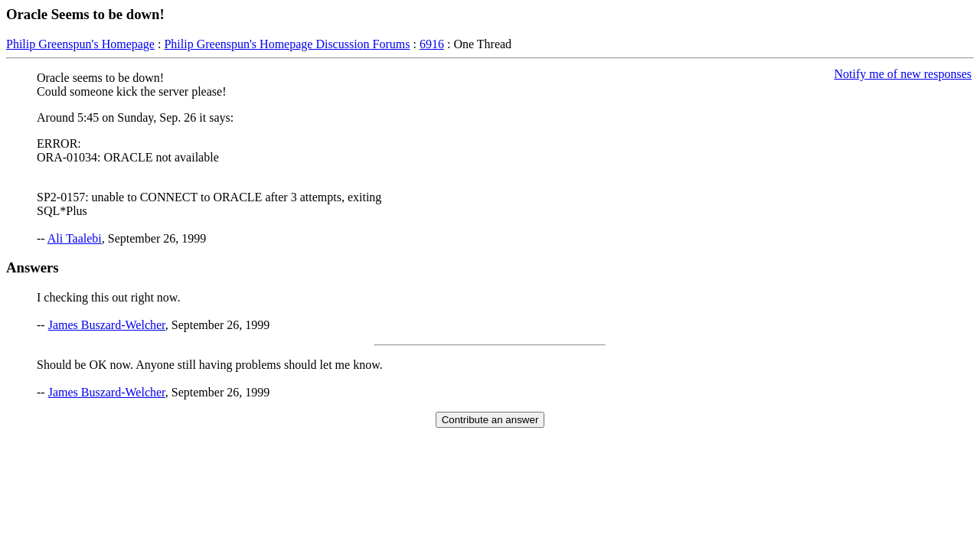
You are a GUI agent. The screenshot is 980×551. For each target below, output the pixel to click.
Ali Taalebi (75, 238)
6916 (432, 44)
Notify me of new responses (903, 74)
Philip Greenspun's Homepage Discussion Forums (287, 44)
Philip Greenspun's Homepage (80, 44)
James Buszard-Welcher (107, 325)
